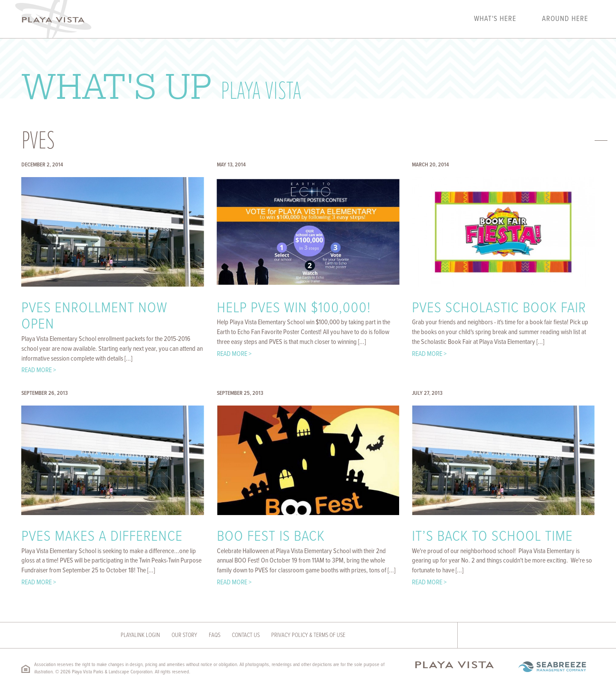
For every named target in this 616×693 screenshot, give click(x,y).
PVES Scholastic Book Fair (499, 308)
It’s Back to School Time (492, 537)
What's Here (495, 19)
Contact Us (246, 635)
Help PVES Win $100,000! (294, 308)
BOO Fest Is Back (271, 537)
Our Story (184, 635)
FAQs (215, 635)
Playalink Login (140, 635)
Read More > (39, 370)
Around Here (565, 19)
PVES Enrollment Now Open (94, 317)
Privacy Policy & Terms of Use (308, 635)
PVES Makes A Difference (102, 537)
